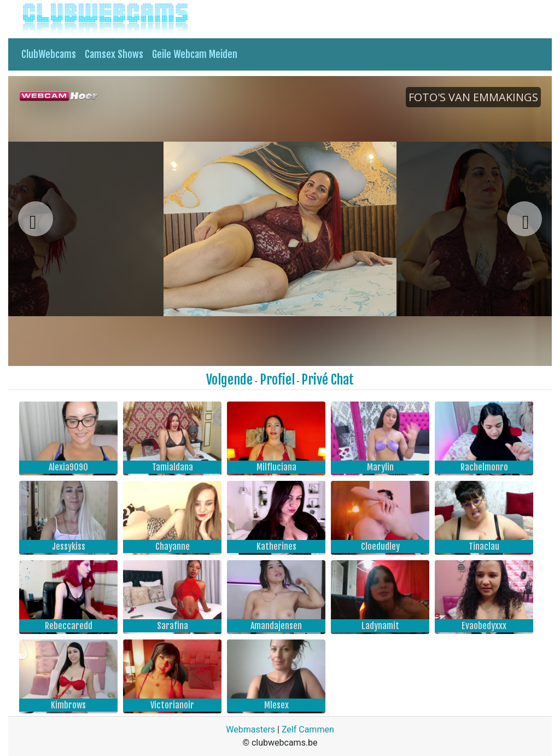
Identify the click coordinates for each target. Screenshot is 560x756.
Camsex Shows (114, 54)
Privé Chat (328, 380)
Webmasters (250, 729)
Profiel (277, 380)
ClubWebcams (49, 54)
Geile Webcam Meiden (195, 54)
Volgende (229, 380)
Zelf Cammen (308, 729)
